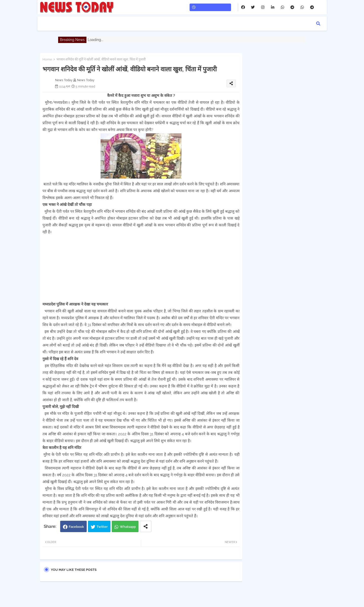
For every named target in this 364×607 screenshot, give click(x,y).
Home (47, 59)
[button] (318, 24)
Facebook (76, 527)
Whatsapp (128, 527)
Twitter (102, 527)
